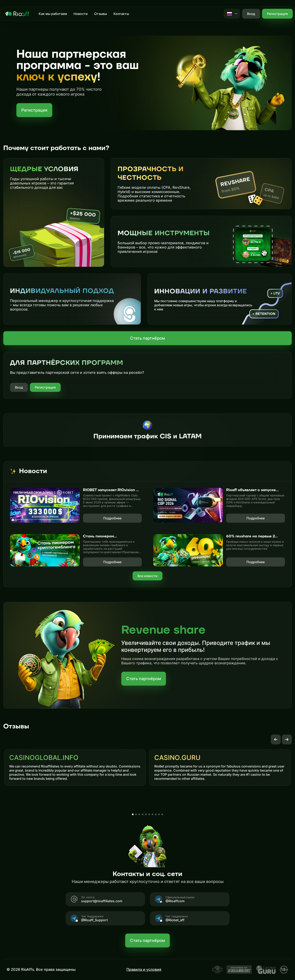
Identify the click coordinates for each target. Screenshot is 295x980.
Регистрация (277, 14)
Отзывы (101, 14)
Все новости (147, 576)
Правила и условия (144, 969)
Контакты (121, 14)
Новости (81, 14)
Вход (19, 387)
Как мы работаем (53, 14)
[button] (276, 739)
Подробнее (112, 518)
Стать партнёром (147, 338)
